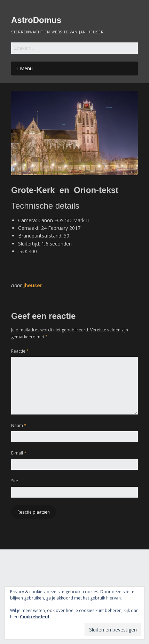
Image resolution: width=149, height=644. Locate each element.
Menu (26, 68)
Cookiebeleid (34, 617)
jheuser (33, 285)
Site (15, 481)
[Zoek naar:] (74, 48)
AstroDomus (36, 20)
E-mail (19, 453)
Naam (19, 425)
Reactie (20, 351)
